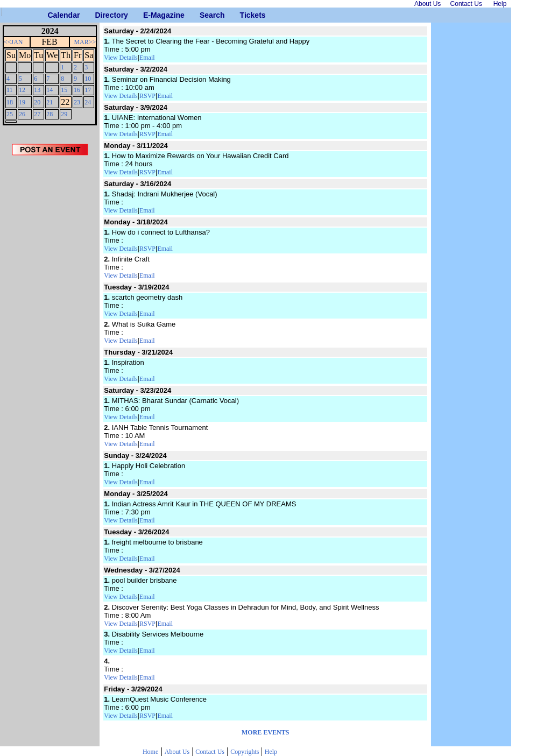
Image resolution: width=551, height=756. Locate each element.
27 (37, 114)
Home (150, 752)
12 (22, 90)
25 (10, 114)
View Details (121, 58)
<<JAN (13, 42)
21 (50, 102)
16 (77, 90)
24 (88, 102)
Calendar (52, 15)
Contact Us (210, 752)
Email (147, 58)
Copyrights (245, 752)
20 (37, 102)
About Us (177, 752)
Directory (99, 15)
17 (88, 90)
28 (50, 114)
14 (50, 90)
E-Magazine (147, 15)
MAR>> (85, 42)
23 (77, 102)
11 (10, 90)
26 (22, 114)
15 (64, 90)
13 (37, 90)
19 (22, 102)
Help (271, 752)
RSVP (147, 96)
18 (10, 102)
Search (204, 15)
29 (64, 114)
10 (88, 79)
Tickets (244, 15)
